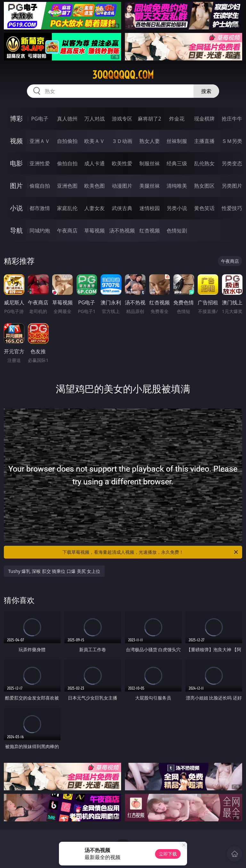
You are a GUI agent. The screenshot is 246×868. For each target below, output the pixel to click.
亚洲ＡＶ (40, 141)
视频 (16, 141)
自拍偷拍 (67, 141)
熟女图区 (204, 186)
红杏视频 (150, 231)
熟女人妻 (150, 141)
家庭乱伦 (67, 208)
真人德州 (67, 119)
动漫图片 (122, 186)
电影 (16, 163)
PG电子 (40, 119)
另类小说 (177, 208)
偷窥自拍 (40, 186)
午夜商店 (67, 231)
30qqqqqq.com (123, 75)
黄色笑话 (204, 208)
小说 (16, 208)
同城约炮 (40, 231)
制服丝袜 (150, 163)
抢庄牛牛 (232, 119)
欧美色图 (94, 186)
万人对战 (94, 119)
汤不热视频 (122, 231)
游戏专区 (122, 119)
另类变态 (232, 163)
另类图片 (232, 186)
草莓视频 (94, 231)
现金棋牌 (204, 119)
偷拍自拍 (67, 163)
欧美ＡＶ (94, 141)
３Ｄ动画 (122, 141)
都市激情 (40, 208)
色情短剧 (177, 231)
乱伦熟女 (204, 163)
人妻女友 (94, 208)
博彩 (16, 118)
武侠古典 (122, 208)
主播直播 (204, 141)
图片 (16, 186)
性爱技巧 (232, 208)
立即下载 (168, 854)
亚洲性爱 (40, 163)
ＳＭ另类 (232, 141)
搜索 (206, 91)
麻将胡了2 (149, 119)
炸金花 (177, 119)
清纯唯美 (177, 186)
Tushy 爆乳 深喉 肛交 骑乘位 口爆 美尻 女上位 (54, 571)
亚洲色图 (67, 186)
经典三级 (177, 163)
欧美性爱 (122, 163)
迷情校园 (150, 208)
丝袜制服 (177, 141)
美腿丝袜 (150, 186)
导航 (16, 230)
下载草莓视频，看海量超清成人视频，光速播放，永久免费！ (151, 552)
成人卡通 (94, 163)
